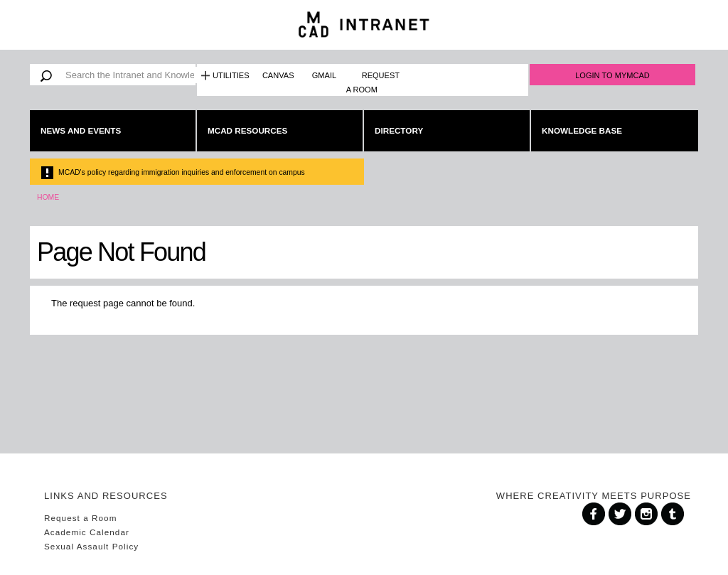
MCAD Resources (247, 130)
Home (48, 197)
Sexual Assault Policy (91, 546)
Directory (399, 130)
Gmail (324, 75)
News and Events (81, 130)
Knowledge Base (582, 130)
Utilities (231, 75)
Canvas (278, 75)
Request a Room (373, 82)
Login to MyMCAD (612, 75)
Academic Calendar (87, 532)
